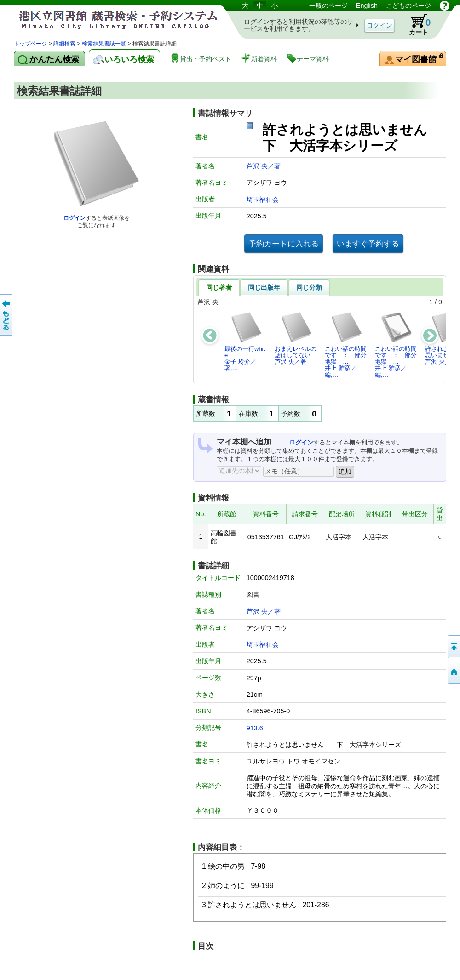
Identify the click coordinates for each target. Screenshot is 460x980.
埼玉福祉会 (263, 199)
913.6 (255, 728)
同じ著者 (219, 287)
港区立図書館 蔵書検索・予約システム (110, 20)
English (367, 6)
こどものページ (408, 6)
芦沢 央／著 (264, 166)
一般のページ (328, 6)
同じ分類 (309, 287)
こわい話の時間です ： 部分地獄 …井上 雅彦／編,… (346, 345)
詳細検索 (64, 44)
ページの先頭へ (453, 647)
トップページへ (453, 672)
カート (415, 25)
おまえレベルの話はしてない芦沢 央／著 (296, 338)
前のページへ (7, 315)
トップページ (30, 44)
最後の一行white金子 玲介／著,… (245, 342)
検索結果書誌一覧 (104, 44)
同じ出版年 (264, 287)
